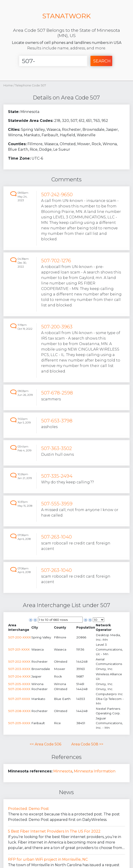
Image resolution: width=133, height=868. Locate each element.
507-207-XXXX (19, 699)
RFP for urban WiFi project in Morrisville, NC (48, 859)
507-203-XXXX (19, 669)
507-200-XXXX (20, 637)
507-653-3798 (57, 421)
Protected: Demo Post (28, 809)
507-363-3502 (56, 448)
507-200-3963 (57, 327)
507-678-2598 (57, 393)
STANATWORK (66, 16)
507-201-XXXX (19, 649)
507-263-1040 (56, 537)
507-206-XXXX (19, 689)
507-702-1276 (56, 261)
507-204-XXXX (19, 676)
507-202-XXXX (19, 662)
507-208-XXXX (19, 711)
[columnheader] (20, 628)
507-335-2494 (57, 476)
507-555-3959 (57, 504)
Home (8, 85)
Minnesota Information (95, 771)
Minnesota (63, 771)
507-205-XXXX (19, 684)
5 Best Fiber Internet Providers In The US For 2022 (54, 831)
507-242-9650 (57, 194)
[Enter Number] (53, 61)
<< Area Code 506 (45, 744)
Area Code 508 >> (87, 744)
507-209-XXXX (19, 723)
